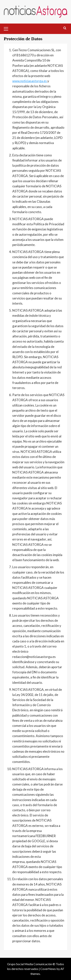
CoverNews (48, 969)
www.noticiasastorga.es (30, 81)
